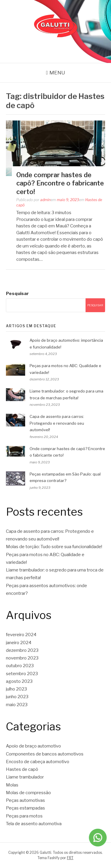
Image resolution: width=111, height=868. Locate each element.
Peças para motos (24, 816)
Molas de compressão (28, 793)
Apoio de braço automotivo (33, 746)
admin (45, 200)
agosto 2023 (19, 681)
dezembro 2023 (22, 650)
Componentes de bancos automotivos (45, 754)
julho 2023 (16, 689)
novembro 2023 (22, 658)
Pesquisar (17, 294)
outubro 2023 (20, 666)
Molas (12, 785)
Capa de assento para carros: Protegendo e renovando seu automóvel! (57, 423)
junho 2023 (17, 697)
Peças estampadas (25, 808)
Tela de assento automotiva (34, 824)
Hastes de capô (22, 769)
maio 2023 (17, 705)
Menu (57, 73)
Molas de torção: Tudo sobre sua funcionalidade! (54, 547)
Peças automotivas (25, 800)
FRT (70, 858)
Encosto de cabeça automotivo (38, 762)
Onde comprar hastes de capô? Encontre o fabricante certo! (60, 183)
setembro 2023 (22, 674)
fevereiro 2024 (21, 635)
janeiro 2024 (19, 643)
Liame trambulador (25, 777)
